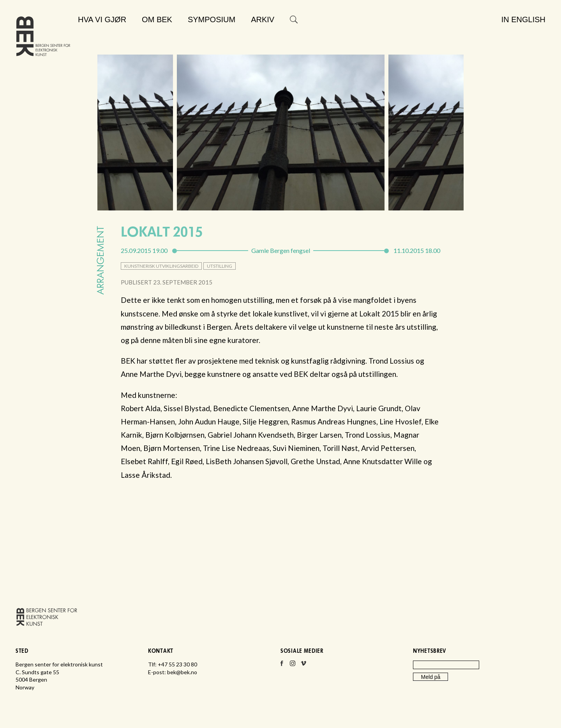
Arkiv (263, 19)
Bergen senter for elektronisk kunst (43, 38)
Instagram (293, 666)
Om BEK (157, 19)
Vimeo (303, 666)
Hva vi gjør (102, 19)
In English (523, 19)
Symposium (212, 19)
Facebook (282, 666)
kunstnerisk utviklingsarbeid (161, 266)
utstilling (220, 266)
